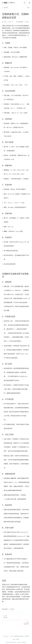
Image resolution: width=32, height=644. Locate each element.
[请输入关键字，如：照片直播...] (24, 3)
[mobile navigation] (29, 3)
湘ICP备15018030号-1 (12, 642)
